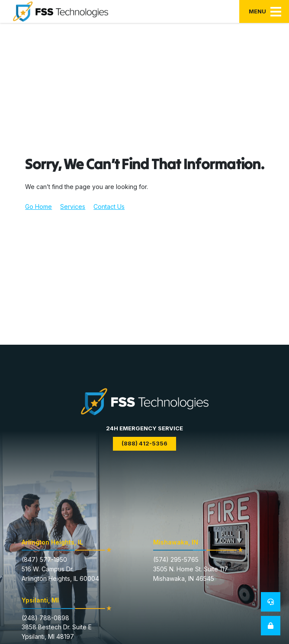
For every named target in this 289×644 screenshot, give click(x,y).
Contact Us (109, 207)
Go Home (39, 207)
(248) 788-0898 (45, 618)
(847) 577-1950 (44, 559)
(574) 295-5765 (176, 559)
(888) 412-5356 (144, 443)
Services (73, 207)
